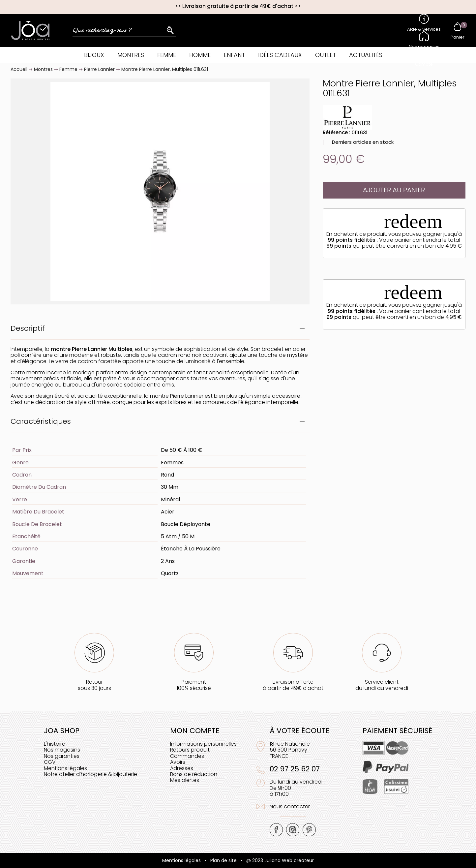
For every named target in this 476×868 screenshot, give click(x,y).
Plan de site (223, 860)
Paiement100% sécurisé (194, 685)
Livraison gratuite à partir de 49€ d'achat (238, 6)
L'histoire (55, 744)
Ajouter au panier (394, 190)
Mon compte (195, 731)
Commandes (187, 756)
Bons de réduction (194, 774)
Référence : (337, 132)
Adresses (182, 768)
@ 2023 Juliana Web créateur (280, 860)
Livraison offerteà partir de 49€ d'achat (293, 685)
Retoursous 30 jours (94, 685)
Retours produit (190, 750)
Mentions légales (65, 768)
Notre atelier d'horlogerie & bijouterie (90, 774)
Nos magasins (62, 750)
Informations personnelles (203, 744)
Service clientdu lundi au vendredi (382, 685)
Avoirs (178, 762)
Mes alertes (185, 780)
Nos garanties (62, 756)
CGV (50, 762)
